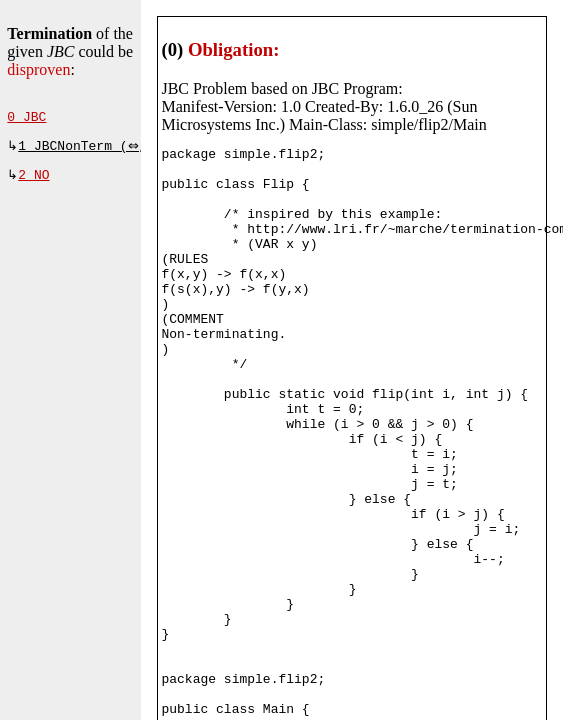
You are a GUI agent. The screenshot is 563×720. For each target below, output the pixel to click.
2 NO (33, 181)
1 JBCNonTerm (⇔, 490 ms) (115, 150)
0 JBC (26, 119)
